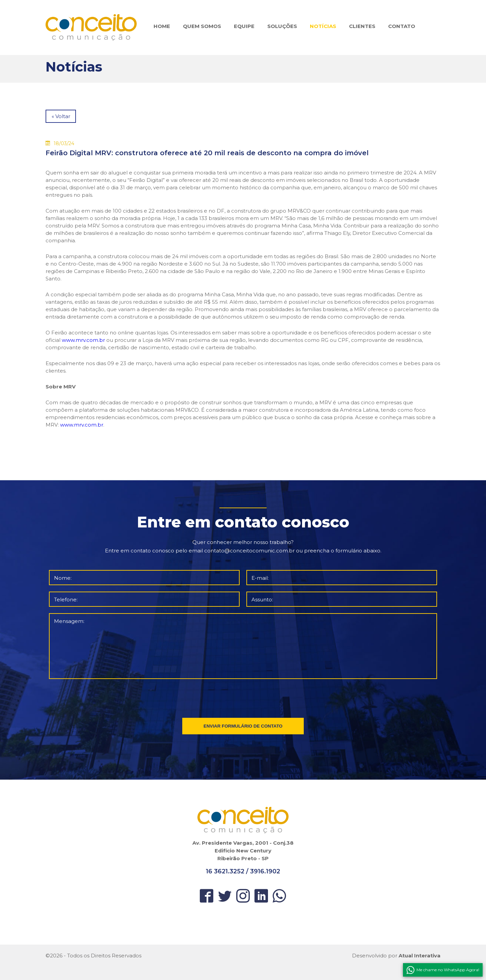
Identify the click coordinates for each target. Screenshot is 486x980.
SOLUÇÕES (282, 26)
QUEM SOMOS (202, 26)
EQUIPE (244, 26)
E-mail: (260, 578)
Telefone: (66, 600)
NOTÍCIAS (323, 26)
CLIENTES (362, 26)
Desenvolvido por (396, 956)
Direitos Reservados (116, 956)
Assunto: (262, 600)
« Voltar (61, 116)
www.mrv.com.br (83, 340)
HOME (162, 26)
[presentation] (244, 697)
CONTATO (402, 26)
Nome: (63, 578)
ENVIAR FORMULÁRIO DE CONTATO (243, 726)
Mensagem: (69, 621)
